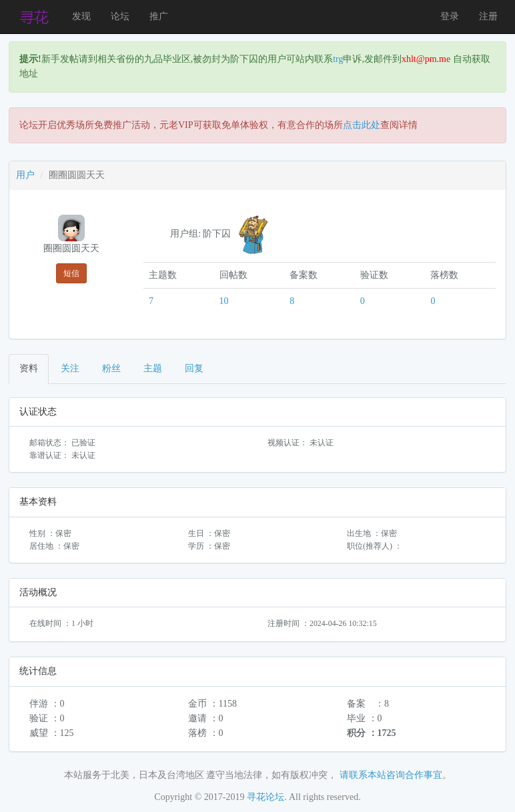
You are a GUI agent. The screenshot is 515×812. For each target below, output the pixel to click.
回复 (194, 368)
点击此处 (362, 125)
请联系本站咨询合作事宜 (391, 775)
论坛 (120, 16)
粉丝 (111, 368)
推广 (159, 16)
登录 (450, 16)
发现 (81, 16)
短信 (71, 273)
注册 (488, 16)
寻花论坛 (266, 797)
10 (224, 301)
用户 (25, 175)
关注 (70, 368)
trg (338, 59)
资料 (29, 368)
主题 (153, 368)
